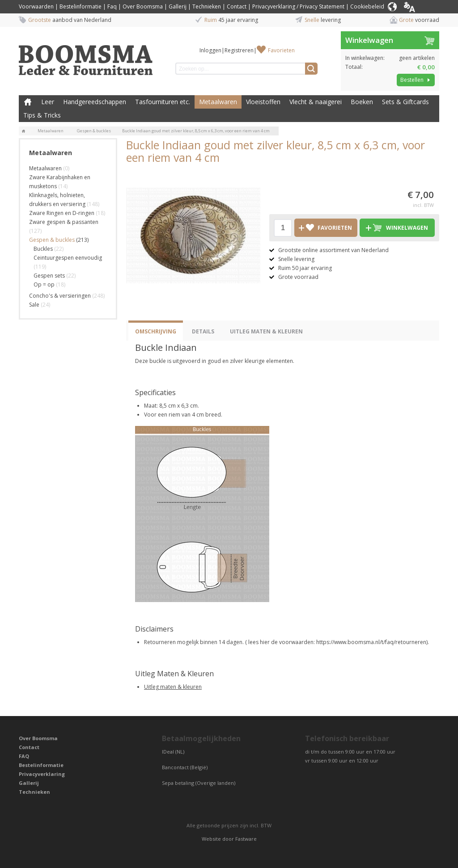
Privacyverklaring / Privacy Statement (298, 6)
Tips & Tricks (42, 115)
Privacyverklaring (42, 774)
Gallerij (178, 6)
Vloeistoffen (263, 102)
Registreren (239, 50)
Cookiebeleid (367, 6)
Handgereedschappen (95, 102)
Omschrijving (156, 331)
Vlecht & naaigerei (316, 102)
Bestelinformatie (81, 6)
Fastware (246, 839)
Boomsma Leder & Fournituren (28, 102)
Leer (48, 102)
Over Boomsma (143, 6)
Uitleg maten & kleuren (173, 687)
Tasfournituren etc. (163, 102)
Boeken (362, 102)
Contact (237, 6)
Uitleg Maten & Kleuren (266, 331)
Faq (112, 6)
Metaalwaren (218, 102)
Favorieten (281, 50)
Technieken (207, 6)
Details (203, 331)
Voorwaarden (36, 6)
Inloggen (210, 50)
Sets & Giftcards (405, 102)
